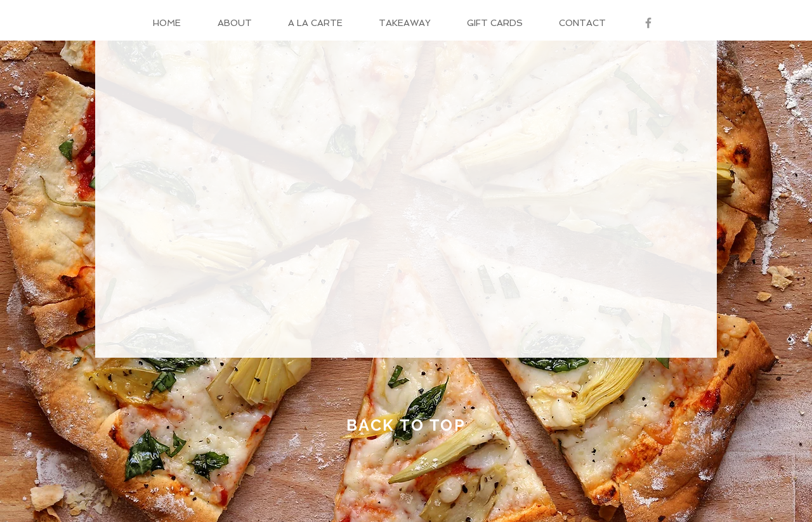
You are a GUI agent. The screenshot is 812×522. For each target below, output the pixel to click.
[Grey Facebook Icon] (648, 23)
